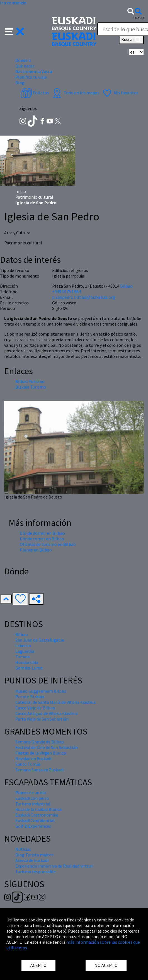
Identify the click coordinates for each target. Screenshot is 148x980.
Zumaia (22, 657)
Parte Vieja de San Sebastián (42, 719)
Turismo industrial (33, 804)
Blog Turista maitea (34, 855)
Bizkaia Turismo (31, 387)
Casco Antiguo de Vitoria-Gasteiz (47, 713)
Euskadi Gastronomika (37, 815)
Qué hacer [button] (25, 66)
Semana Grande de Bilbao (40, 742)
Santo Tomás (28, 764)
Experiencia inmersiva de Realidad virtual (54, 866)
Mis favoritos (120, 93)
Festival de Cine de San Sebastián (47, 747)
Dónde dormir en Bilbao (42, 533)
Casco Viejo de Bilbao (35, 708)
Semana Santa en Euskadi (39, 770)
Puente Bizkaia (30, 697)
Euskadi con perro (32, 798)
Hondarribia (27, 662)
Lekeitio (23, 646)
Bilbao (126, 286)
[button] (15, 31)
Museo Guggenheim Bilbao (41, 691)
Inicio (21, 191)
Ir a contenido (13, 3)
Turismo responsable (36, 871)
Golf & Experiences (33, 826)
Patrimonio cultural (34, 197)
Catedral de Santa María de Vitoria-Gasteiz (55, 702)
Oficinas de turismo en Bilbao (48, 544)
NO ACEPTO (106, 965)
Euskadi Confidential (35, 820)
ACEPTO (38, 965)
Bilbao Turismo (30, 381)
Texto (138, 17)
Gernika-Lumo (29, 668)
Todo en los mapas (75, 93)
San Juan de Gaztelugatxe (40, 640)
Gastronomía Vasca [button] (34, 71)
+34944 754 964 (66, 292)
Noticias (23, 849)
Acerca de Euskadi (32, 860)
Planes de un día (31, 793)
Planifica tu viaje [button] (31, 77)
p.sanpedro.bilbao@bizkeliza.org (84, 297)
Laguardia (25, 651)
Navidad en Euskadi (33, 759)
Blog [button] (20, 83)
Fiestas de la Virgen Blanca (41, 753)
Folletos (35, 93)
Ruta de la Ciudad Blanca (38, 809)
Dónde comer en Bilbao (42, 539)
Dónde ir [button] (23, 60)
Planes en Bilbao (36, 550)
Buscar (131, 40)
